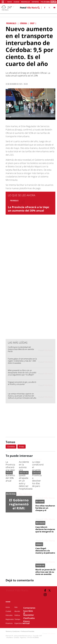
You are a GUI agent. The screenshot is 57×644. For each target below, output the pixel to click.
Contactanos (29, 608)
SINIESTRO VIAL (24, 473)
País (16, 607)
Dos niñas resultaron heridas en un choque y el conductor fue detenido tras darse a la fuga (45, 511)
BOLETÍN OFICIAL (11, 494)
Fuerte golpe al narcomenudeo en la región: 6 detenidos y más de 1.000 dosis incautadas (22, 361)
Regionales (26, 2)
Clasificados (29, 618)
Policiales (9, 615)
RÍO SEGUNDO (40, 502)
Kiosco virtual (26, 622)
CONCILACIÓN (36, 473)
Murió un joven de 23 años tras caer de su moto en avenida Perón (45, 573)
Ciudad (16, 2)
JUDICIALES (39, 544)
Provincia (9, 623)
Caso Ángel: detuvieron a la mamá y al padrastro (45, 551)
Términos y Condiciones (13, 631)
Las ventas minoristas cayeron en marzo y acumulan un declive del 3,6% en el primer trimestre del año (22, 396)
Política (17, 615)
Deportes (35, 2)
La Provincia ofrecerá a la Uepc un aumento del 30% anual (29, 209)
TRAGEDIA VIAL (40, 565)
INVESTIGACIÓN (40, 523)
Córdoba (11, 447)
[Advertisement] (30, 292)
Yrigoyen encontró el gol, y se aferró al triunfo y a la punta (22, 383)
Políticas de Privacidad (28, 631)
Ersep (22, 447)
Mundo (17, 611)
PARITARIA (9, 473)
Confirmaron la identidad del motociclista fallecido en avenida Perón (21, 349)
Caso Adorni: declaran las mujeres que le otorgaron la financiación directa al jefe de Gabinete (45, 532)
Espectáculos (19, 623)
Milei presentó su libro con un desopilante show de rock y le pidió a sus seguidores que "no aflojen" (22, 372)
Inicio (10, 2)
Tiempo (17, 619)
